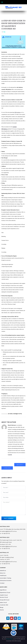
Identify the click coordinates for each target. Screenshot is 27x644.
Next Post (19, 465)
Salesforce (3, 571)
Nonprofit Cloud (5, 600)
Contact (2, 583)
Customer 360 (4, 605)
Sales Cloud (3, 602)
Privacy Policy (9, 639)
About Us (3, 573)
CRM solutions (17, 112)
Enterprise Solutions (6, 580)
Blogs (2, 607)
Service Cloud (4, 597)
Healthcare (3, 575)
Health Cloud (4, 595)
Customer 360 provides (6, 371)
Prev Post (8, 468)
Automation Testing (6, 578)
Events (2, 610)
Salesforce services (5, 339)
